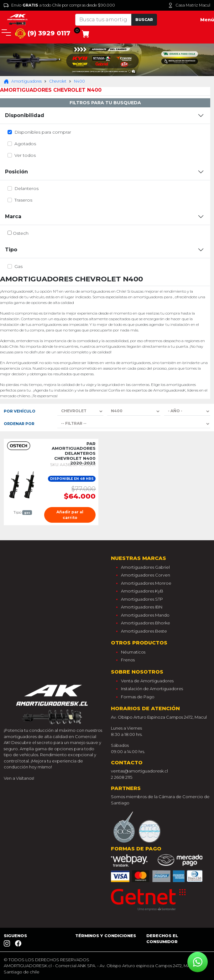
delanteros (26, 188)
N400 (79, 81)
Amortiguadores (23, 81)
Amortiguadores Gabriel (145, 567)
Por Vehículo (20, 411)
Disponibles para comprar (43, 132)
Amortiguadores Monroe (146, 583)
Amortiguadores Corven (146, 575)
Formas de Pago (138, 697)
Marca (13, 216)
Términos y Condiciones (106, 936)
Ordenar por (19, 424)
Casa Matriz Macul (189, 5)
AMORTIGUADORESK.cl (28, 966)
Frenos (128, 660)
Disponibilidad (25, 115)
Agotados (25, 144)
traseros (23, 200)
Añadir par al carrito (70, 515)
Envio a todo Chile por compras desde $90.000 (59, 5)
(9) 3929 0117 (43, 34)
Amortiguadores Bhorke (146, 623)
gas (18, 266)
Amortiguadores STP (142, 599)
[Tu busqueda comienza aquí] (103, 20)
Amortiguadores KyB (142, 591)
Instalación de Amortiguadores (152, 689)
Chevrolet (58, 81)
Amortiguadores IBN (142, 607)
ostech (21, 233)
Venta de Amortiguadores (147, 681)
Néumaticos (133, 652)
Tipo (11, 250)
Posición (16, 172)
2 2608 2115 (122, 777)
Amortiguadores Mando (145, 615)
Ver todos (25, 155)
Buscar (144, 20)
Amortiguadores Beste (144, 631)
